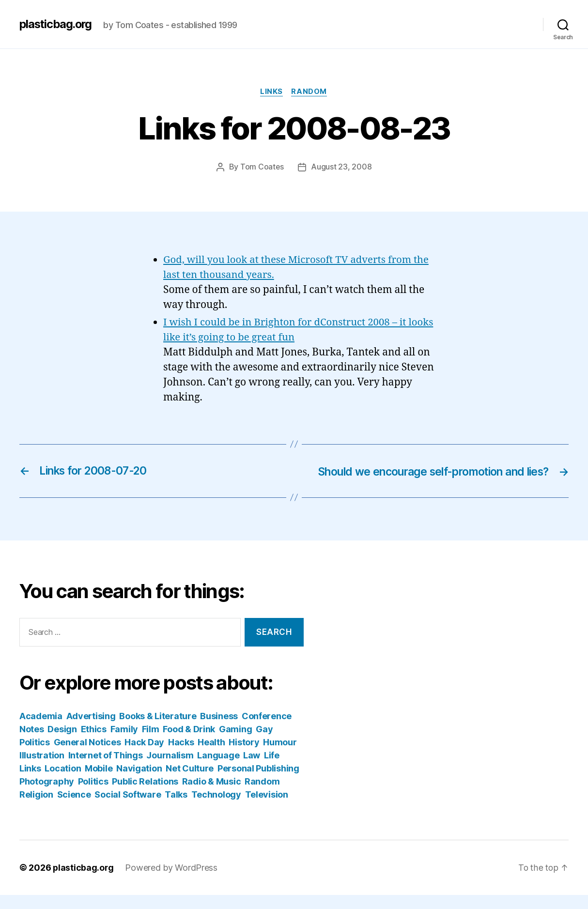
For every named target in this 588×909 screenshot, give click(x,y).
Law (252, 769)
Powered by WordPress (172, 882)
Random (310, 92)
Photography (47, 795)
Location (63, 782)
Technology (216, 809)
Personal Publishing (258, 782)
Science (74, 809)
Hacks (181, 756)
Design (62, 743)
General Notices (87, 756)
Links (271, 92)
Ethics (94, 743)
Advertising (91, 730)
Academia (41, 730)
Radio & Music (212, 795)
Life (272, 769)
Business (219, 730)
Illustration (42, 769)
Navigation (139, 782)
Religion (36, 809)
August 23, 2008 (342, 168)
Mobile (99, 782)
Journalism (170, 769)
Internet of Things (106, 769)
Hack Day (144, 756)
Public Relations (145, 795)
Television (267, 809)
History (244, 756)
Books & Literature (158, 730)
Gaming (235, 743)
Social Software (128, 809)
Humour (280, 756)
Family (124, 743)
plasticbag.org (57, 24)
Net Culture (190, 782)
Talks (176, 809)
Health (211, 756)
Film (151, 743)
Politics (93, 795)
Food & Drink (189, 743)
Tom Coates (262, 168)
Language (218, 769)
